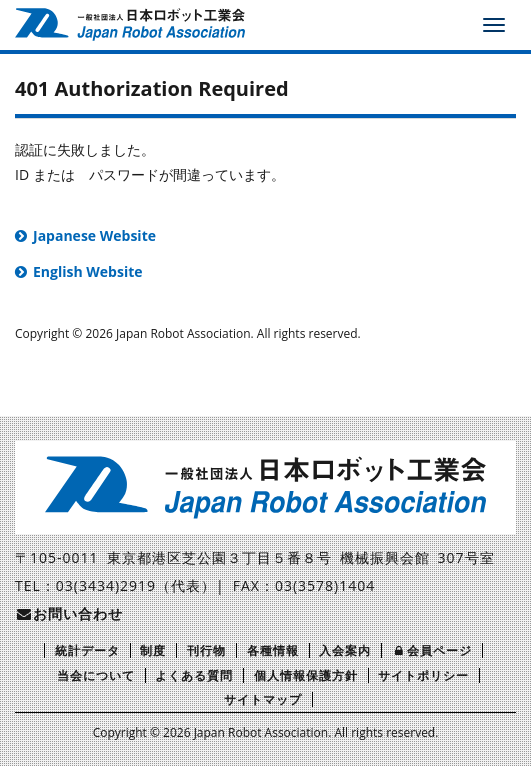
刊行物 (206, 650)
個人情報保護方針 (306, 675)
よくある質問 (194, 675)
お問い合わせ (69, 613)
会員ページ (432, 650)
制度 (153, 650)
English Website (88, 271)
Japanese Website (94, 235)
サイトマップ (263, 699)
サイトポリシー (423, 675)
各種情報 (273, 650)
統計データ (87, 650)
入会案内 (345, 650)
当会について (96, 675)
